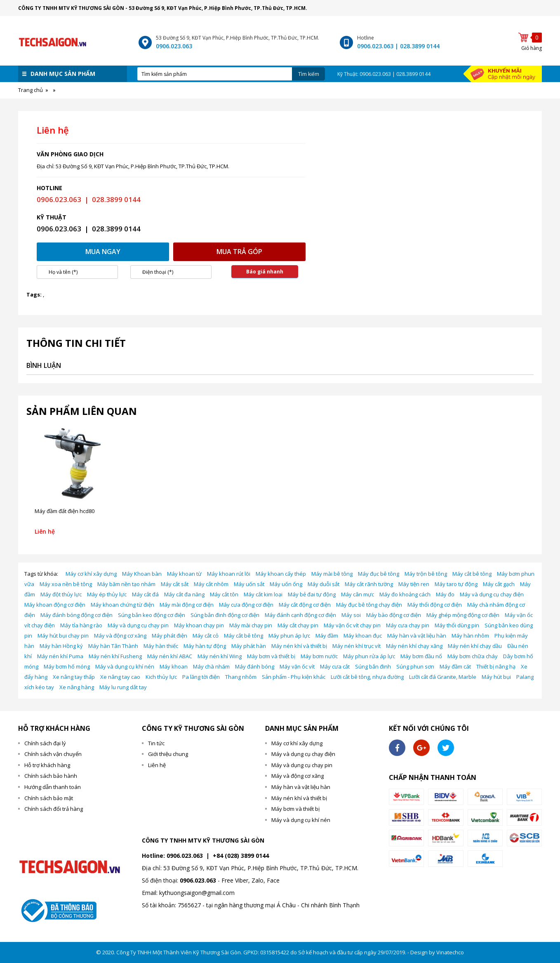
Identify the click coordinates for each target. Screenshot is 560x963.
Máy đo (445, 594)
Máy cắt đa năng (184, 594)
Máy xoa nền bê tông (66, 584)
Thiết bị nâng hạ (496, 666)
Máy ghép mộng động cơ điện (463, 615)
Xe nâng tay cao (120, 677)
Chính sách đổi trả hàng (54, 809)
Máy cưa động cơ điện (246, 605)
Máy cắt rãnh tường (369, 584)
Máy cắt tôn (224, 594)
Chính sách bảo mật (49, 798)
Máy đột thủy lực (61, 594)
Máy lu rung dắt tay (123, 687)
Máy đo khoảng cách (405, 594)
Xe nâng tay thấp (74, 677)
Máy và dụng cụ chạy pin (138, 625)
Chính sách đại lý (45, 743)
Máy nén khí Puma (60, 656)
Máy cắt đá (145, 594)
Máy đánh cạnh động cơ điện (300, 615)
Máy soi (351, 615)
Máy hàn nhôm (470, 636)
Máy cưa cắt (335, 666)
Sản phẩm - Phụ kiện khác (294, 677)
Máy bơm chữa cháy (473, 656)
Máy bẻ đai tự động (312, 594)
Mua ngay (103, 252)
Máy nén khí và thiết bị (299, 646)
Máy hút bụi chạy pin (63, 636)
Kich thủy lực (161, 677)
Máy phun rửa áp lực (369, 656)
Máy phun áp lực (289, 636)
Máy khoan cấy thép (281, 574)
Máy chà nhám (211, 666)
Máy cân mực (358, 594)
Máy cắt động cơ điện (305, 605)
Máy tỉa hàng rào (81, 625)
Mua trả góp (239, 252)
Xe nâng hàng (77, 687)
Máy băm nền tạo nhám (126, 584)
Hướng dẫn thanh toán (53, 787)
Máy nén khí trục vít (356, 646)
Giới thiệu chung (168, 754)
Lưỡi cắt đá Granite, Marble (443, 677)
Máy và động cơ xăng (120, 636)
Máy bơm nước (319, 656)
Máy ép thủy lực (107, 594)
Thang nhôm (241, 677)
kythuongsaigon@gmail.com (197, 893)
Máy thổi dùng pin (457, 625)
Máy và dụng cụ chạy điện (492, 594)
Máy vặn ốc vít (297, 666)
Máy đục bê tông (379, 574)
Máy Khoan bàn (142, 574)
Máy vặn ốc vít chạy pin (352, 625)
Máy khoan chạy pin (199, 625)
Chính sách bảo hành (51, 776)
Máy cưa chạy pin (408, 625)
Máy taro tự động (456, 584)
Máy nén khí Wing (220, 656)
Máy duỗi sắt (324, 584)
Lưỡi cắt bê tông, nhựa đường (367, 677)
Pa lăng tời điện (201, 677)
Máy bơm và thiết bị (271, 656)
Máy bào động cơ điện (394, 615)
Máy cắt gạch (499, 584)
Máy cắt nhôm (211, 584)
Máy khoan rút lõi (229, 574)
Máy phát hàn (249, 646)
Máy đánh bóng (255, 666)
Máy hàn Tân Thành (113, 646)
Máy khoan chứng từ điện (122, 605)
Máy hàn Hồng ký (61, 646)
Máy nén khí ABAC (170, 656)
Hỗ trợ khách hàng (47, 765)
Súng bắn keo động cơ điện (152, 615)
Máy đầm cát (455, 666)
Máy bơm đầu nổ (421, 656)
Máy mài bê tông (332, 574)
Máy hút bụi (496, 677)
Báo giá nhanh (265, 272)
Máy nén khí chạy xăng (414, 646)
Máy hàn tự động (205, 646)
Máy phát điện (169, 636)
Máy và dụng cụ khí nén (125, 666)
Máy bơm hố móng (67, 666)
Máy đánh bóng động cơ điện (76, 615)
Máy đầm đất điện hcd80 (65, 511)
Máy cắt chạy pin (298, 625)
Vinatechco (450, 952)
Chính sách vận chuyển (53, 754)
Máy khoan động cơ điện (55, 605)
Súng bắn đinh (373, 666)
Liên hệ (157, 765)
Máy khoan (174, 666)
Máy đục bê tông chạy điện (369, 605)
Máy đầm (327, 636)
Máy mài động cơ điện (187, 605)
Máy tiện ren (414, 584)
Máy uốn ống (286, 584)
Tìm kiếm (309, 74)
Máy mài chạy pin (251, 625)
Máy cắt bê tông (472, 574)
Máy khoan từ (184, 574)
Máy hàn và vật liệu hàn (417, 636)
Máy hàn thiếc (161, 646)
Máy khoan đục (363, 636)
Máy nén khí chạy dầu (475, 646)
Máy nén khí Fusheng (115, 656)
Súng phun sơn (415, 666)
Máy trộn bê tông (426, 574)
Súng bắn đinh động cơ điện (225, 615)
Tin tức (156, 743)
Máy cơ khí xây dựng (91, 574)
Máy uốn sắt (249, 584)
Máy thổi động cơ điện (435, 605)
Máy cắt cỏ (206, 636)
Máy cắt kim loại (263, 594)
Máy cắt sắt (175, 584)
